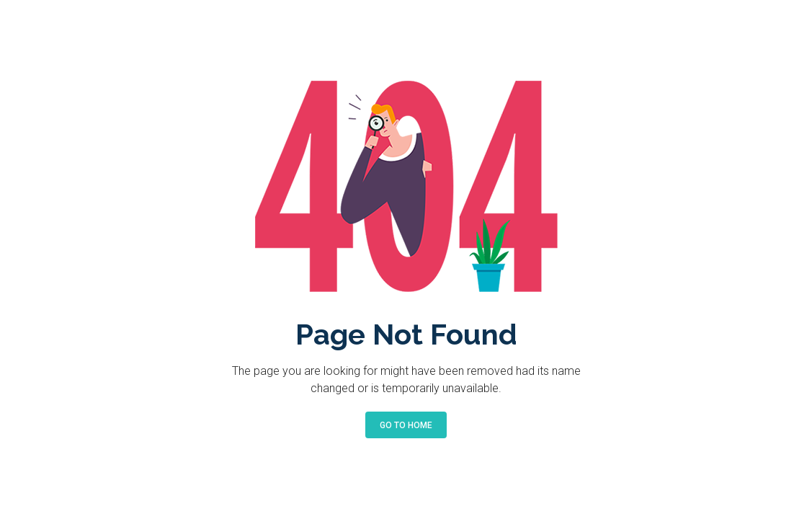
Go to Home (406, 425)
